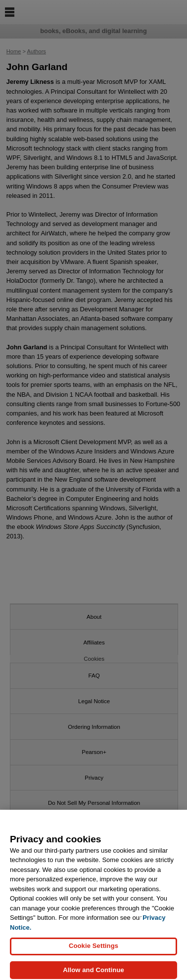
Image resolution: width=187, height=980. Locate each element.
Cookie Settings (93, 950)
